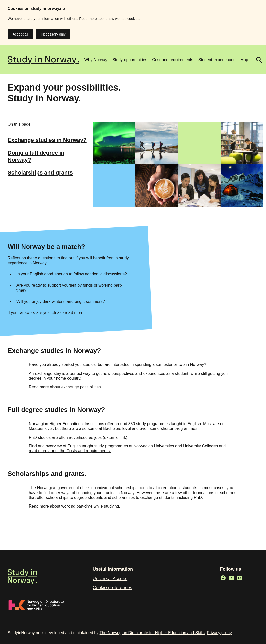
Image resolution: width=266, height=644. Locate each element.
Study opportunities (130, 60)
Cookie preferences (112, 588)
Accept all (20, 34)
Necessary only (54, 34)
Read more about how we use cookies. (110, 19)
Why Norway (96, 60)
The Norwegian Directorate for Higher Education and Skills (152, 633)
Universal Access (110, 579)
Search (257, 60)
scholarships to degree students (75, 498)
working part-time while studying (90, 506)
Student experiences (217, 60)
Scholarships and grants (40, 173)
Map (244, 60)
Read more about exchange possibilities (65, 387)
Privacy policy (219, 633)
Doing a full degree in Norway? (36, 156)
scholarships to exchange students (143, 498)
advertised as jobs (85, 437)
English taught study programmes (98, 446)
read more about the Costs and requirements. (70, 451)
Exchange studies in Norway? (47, 140)
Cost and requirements (173, 60)
